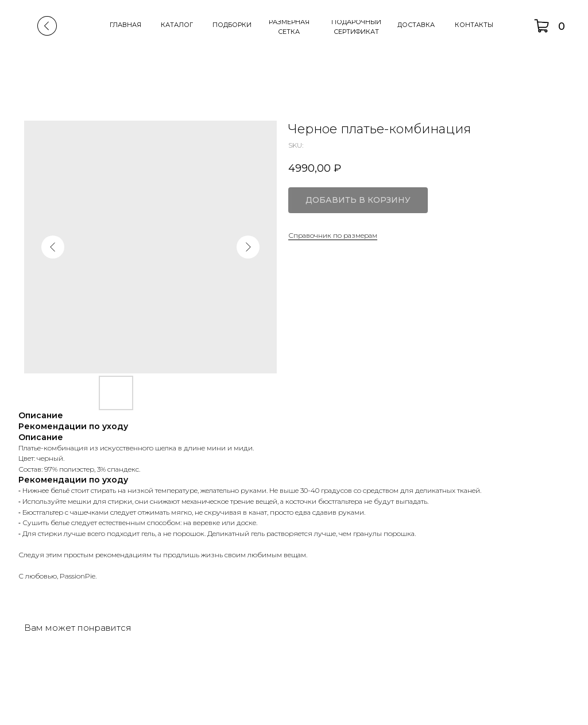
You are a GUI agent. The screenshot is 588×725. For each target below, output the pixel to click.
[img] (47, 26)
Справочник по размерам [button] (333, 235)
